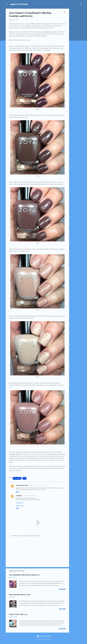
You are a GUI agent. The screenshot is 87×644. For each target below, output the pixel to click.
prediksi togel (20, 506)
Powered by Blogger (44, 636)
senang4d (19, 496)
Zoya (24, 478)
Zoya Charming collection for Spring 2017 (24, 575)
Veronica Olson (47, 640)
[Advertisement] (76, 34)
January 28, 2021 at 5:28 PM (29, 496)
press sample (17, 478)
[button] (65, 12)
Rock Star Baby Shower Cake (20, 595)
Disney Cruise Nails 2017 (18, 614)
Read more (62, 589)
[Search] (80, 5)
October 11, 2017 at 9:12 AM (35, 485)
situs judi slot (20, 503)
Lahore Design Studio (22, 485)
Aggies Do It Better (19, 4)
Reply (18, 492)
